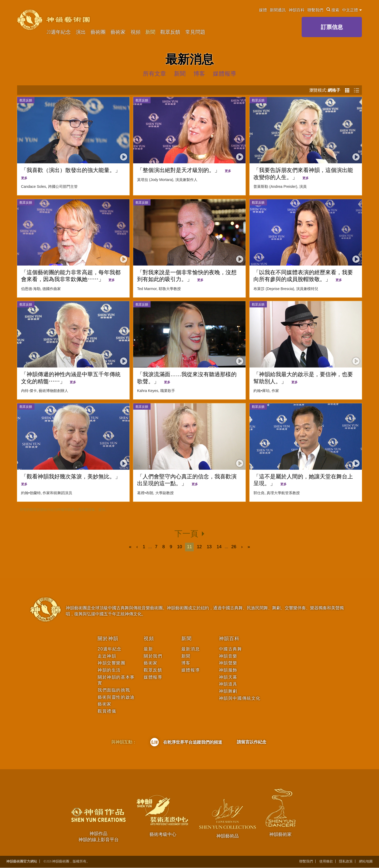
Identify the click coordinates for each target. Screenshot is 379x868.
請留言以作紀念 (252, 742)
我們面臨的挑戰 (114, 690)
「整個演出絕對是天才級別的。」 (184, 170)
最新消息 (191, 649)
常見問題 (195, 32)
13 (209, 547)
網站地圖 (366, 862)
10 (180, 547)
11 (189, 547)
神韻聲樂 (228, 663)
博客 (186, 663)
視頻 (136, 32)
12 (199, 547)
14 (219, 547)
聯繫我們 (315, 10)
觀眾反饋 (170, 32)
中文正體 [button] (352, 10)
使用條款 (326, 862)
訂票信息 (332, 27)
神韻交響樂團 (111, 663)
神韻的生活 (109, 670)
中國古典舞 (231, 649)
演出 (81, 32)
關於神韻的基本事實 (116, 680)
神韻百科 (297, 10)
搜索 (333, 10)
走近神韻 (107, 656)
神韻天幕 (228, 677)
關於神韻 (108, 639)
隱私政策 (346, 862)
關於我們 (153, 656)
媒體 (263, 10)
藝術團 (98, 32)
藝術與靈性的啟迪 (116, 697)
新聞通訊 (278, 10)
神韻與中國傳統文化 (240, 698)
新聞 (150, 32)
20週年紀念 (59, 32)
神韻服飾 (228, 670)
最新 (148, 649)
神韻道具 (228, 684)
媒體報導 (153, 677)
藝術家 (118, 32)
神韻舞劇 (228, 691)
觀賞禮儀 (107, 711)
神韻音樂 (228, 656)
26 (234, 547)
